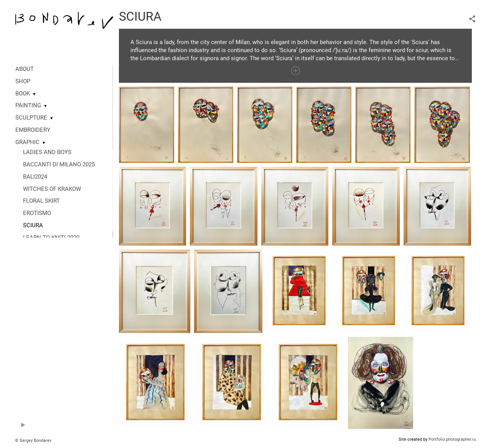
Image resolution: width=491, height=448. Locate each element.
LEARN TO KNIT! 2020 (51, 238)
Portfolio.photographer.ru (452, 439)
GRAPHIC (27, 142)
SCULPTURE (31, 118)
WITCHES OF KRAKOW (52, 189)
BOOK (23, 94)
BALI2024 (35, 177)
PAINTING (28, 105)
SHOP (23, 81)
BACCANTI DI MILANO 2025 (59, 164)
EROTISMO (37, 213)
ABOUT (25, 69)
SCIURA (33, 225)
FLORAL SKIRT (41, 201)
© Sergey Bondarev (33, 441)
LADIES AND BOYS (47, 152)
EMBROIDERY (33, 130)
